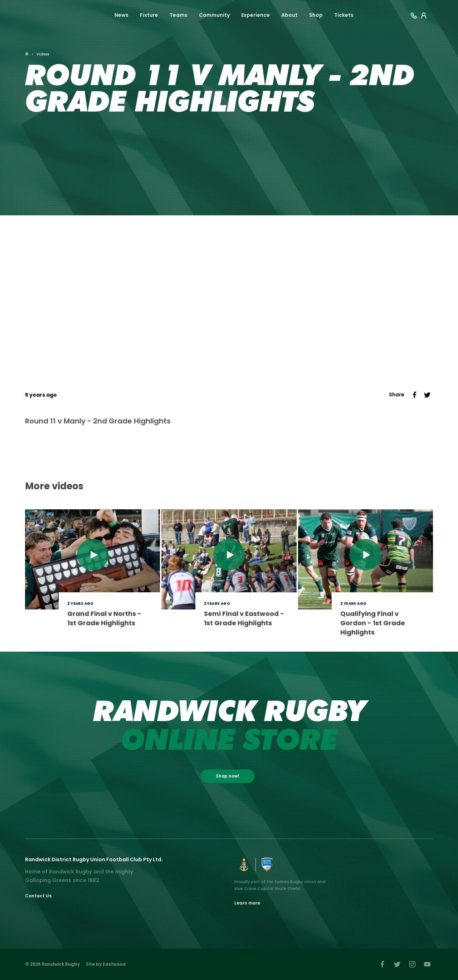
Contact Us (38, 896)
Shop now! (228, 776)
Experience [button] (255, 15)
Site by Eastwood (106, 964)
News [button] (121, 15)
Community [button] (214, 15)
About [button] (289, 15)
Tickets (344, 15)
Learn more (247, 903)
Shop (316, 15)
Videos (43, 54)
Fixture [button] (149, 15)
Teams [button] (179, 15)
